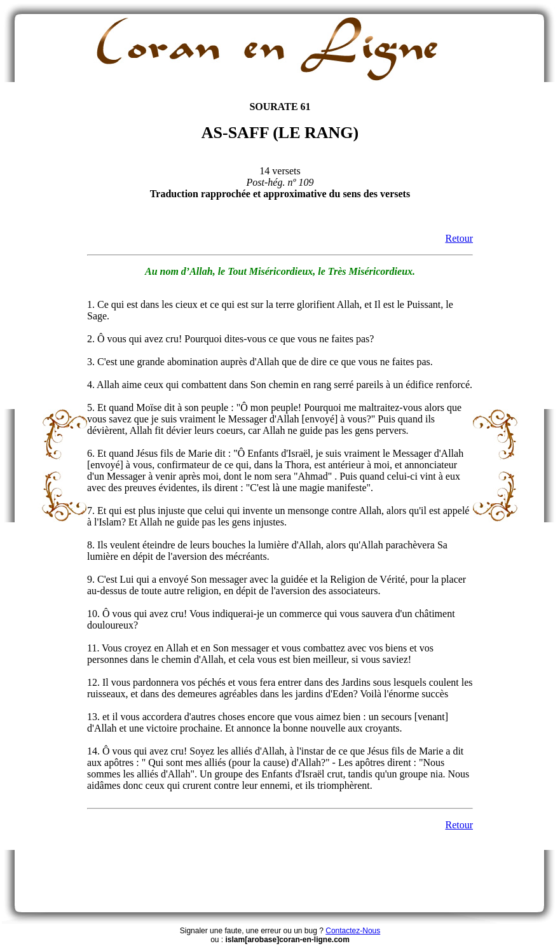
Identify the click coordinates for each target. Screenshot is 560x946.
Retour (459, 238)
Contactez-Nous (353, 931)
